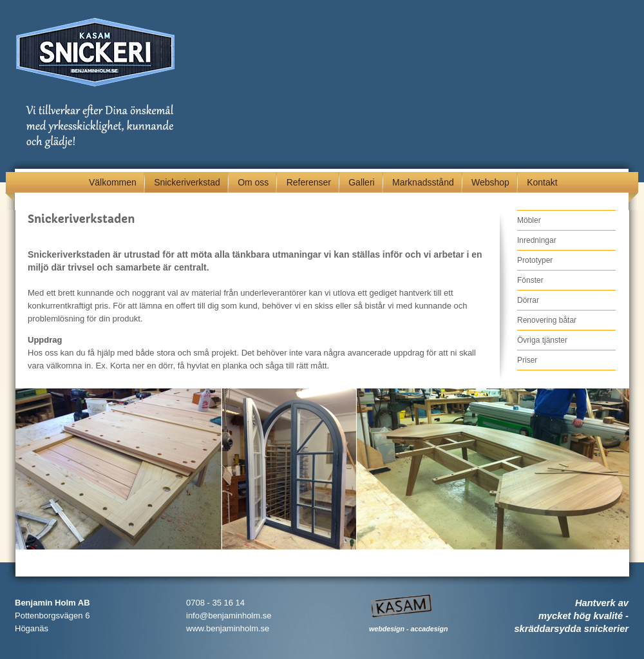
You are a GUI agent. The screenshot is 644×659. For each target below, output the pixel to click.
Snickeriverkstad (187, 182)
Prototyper (535, 260)
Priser (527, 360)
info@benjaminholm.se (229, 616)
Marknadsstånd (423, 182)
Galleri (361, 182)
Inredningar (537, 240)
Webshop (490, 182)
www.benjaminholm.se (228, 628)
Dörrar (528, 300)
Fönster (530, 280)
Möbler (529, 220)
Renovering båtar (547, 320)
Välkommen (113, 182)
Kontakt (542, 182)
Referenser (309, 182)
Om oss (253, 182)
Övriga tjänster (542, 340)
